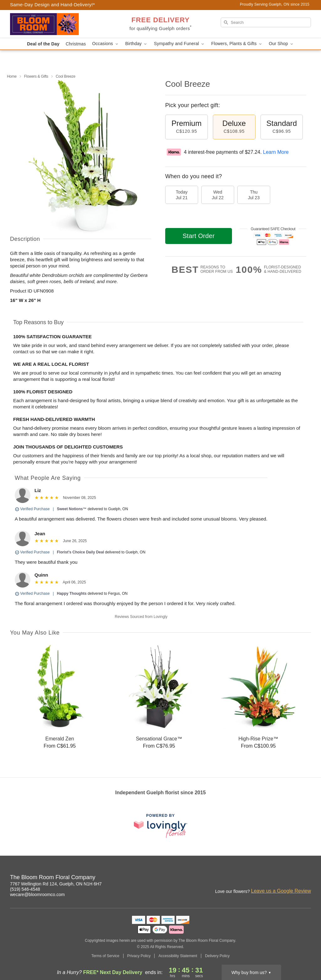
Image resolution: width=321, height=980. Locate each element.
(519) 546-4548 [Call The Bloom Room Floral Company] (25, 889)
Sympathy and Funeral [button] (179, 44)
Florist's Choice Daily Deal (81, 552)
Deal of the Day (43, 44)
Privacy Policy (139, 956)
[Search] (266, 22)
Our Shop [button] (282, 44)
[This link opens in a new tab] (160, 826)
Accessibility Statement (178, 956)
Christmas (76, 44)
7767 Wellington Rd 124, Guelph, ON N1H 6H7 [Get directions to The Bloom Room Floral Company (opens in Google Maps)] (56, 884)
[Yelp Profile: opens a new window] (307, 878)
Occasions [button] (106, 44)
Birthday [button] (137, 44)
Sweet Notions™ (72, 509)
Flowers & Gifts (36, 76)
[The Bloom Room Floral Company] (55, 24)
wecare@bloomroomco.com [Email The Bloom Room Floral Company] (37, 894)
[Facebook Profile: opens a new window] (279, 878)
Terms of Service (105, 956)
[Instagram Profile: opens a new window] (265, 878)
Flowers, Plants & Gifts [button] (237, 44)
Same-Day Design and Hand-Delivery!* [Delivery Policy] (53, 5)
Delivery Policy (217, 956)
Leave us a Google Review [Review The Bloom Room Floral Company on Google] (281, 891)
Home (12, 76)
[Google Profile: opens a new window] (293, 878)
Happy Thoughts (72, 594)
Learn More (276, 152)
